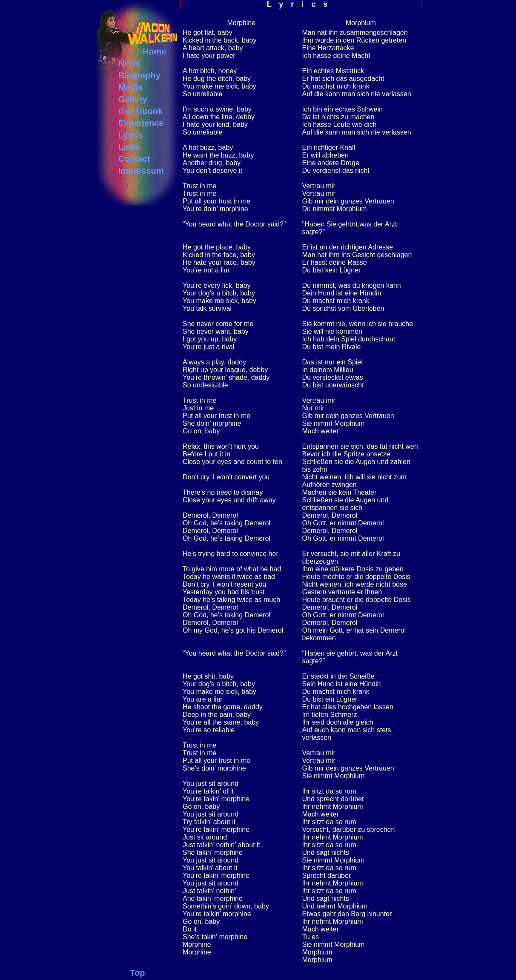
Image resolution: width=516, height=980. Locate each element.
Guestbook (140, 111)
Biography (139, 75)
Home (155, 52)
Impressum (141, 171)
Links (129, 147)
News (129, 63)
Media (130, 87)
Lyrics (131, 135)
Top (137, 973)
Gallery (133, 99)
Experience (141, 123)
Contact (134, 159)
